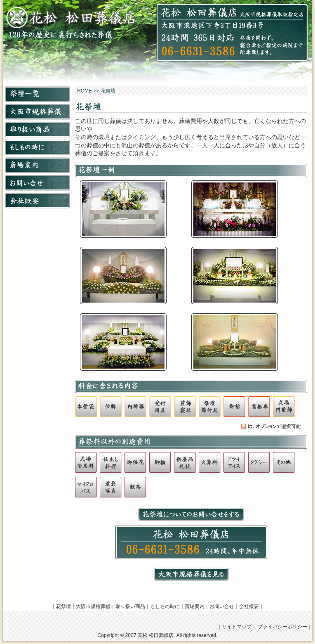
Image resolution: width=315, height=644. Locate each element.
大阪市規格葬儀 (93, 606)
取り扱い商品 (130, 606)
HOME (85, 91)
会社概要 (249, 606)
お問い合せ (222, 606)
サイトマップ (237, 627)
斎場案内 (195, 606)
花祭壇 (63, 606)
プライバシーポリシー (282, 627)
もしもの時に (165, 606)
